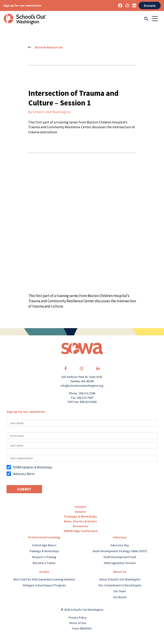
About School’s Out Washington (120, 579)
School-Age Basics (44, 545)
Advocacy (120, 537)
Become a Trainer (44, 563)
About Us (120, 572)
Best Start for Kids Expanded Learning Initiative (44, 579)
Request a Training (44, 557)
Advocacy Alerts (24, 474)
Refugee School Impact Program (44, 585)
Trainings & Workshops (80, 516)
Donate (150, 5)
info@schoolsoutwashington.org (82, 386)
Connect (80, 507)
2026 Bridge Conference (80, 531)
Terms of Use (78, 623)
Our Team (120, 591)
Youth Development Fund (120, 557)
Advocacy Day (120, 545)
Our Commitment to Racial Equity (120, 585)
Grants (44, 572)
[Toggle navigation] (156, 19)
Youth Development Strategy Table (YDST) (120, 551)
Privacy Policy (78, 617)
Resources (80, 526)
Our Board (120, 597)
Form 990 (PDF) (82, 628)
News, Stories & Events (80, 521)
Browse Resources (45, 47)
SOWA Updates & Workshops (33, 467)
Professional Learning (44, 537)
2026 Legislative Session (120, 563)
